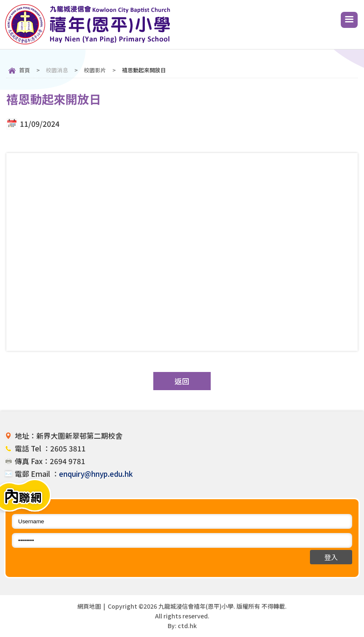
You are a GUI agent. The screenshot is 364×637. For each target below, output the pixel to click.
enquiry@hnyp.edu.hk (96, 474)
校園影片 (95, 70)
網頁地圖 (89, 606)
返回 (182, 381)
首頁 (24, 70)
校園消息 (57, 70)
